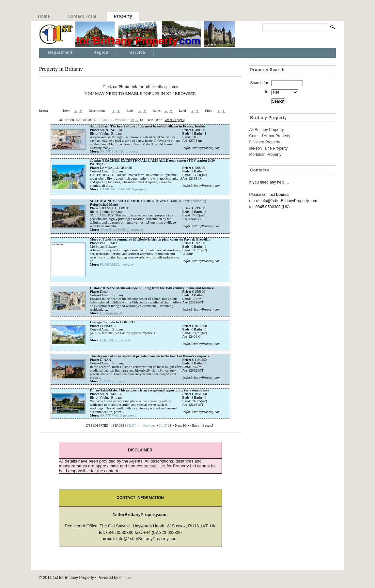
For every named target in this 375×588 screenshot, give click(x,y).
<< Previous (118, 120)
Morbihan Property (266, 154)
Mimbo (125, 578)
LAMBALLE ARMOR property (124, 189)
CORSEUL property (115, 340)
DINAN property (113, 381)
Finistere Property (265, 142)
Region (101, 52)
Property (123, 16)
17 (137, 120)
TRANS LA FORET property (122, 230)
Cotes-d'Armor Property (270, 136)
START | (104, 120)
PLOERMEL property (117, 265)
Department (61, 52)
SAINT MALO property (118, 415)
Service (137, 52)
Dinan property (111, 313)
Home (44, 16)
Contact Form (82, 16)
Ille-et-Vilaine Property (269, 148)
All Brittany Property (267, 130)
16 (132, 120)
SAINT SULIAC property (119, 151)
